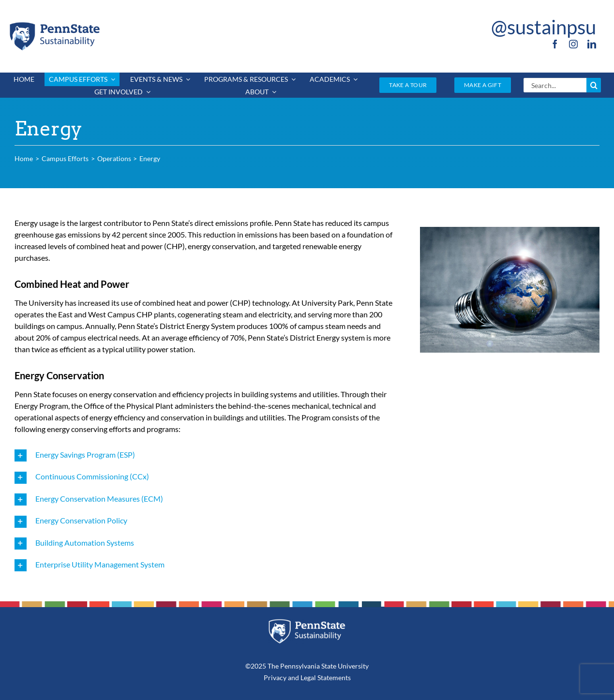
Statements (333, 678)
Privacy (275, 678)
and (293, 678)
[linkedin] (592, 44)
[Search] (594, 85)
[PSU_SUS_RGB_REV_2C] (307, 622)
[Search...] (555, 85)
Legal (308, 678)
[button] (206, 455)
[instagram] (573, 44)
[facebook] (555, 44)
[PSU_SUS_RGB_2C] (54, 24)
